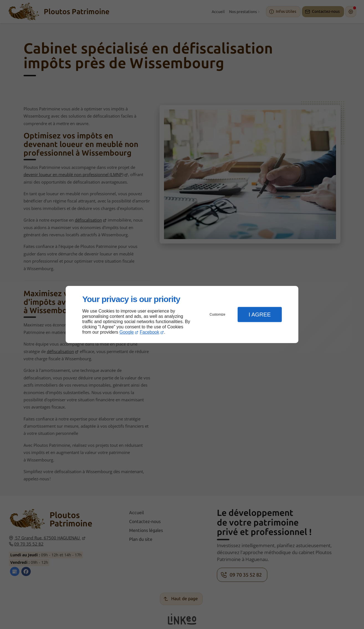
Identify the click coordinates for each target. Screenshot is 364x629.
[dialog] (182, 315)
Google (127, 332)
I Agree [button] (260, 315)
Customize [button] (218, 315)
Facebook (150, 332)
